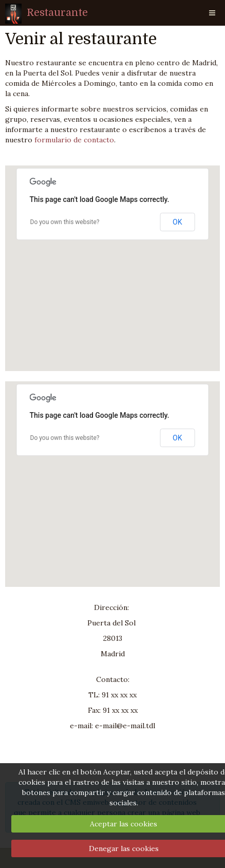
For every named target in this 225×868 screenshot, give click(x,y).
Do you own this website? (65, 222)
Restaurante (57, 13)
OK (177, 222)
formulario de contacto (74, 140)
